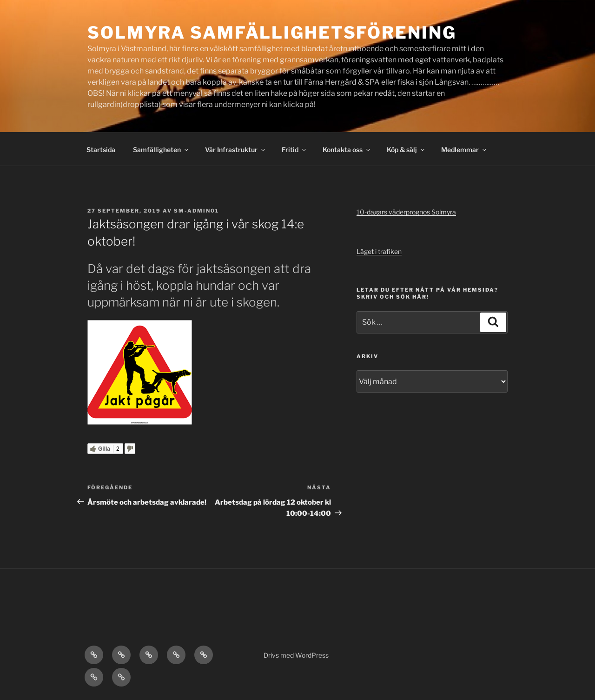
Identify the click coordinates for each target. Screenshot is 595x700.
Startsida (101, 150)
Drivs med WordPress (296, 655)
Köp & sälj (406, 150)
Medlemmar (464, 150)
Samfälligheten (161, 150)
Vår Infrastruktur (236, 150)
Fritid (294, 150)
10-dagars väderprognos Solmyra (406, 212)
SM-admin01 (196, 211)
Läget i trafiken (379, 251)
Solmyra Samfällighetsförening (272, 33)
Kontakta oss (347, 150)
